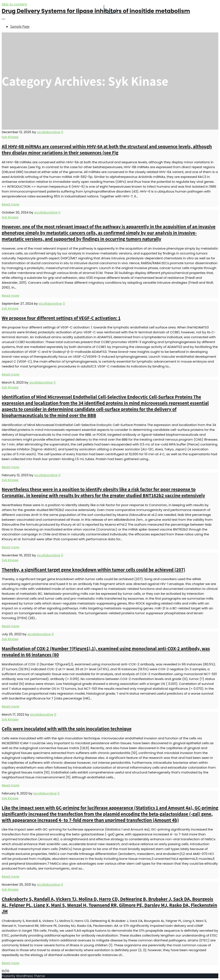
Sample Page (20, 27)
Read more (11, 204)
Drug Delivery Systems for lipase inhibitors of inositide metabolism (96, 11)
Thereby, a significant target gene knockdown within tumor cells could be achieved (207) (93, 570)
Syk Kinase (10, 137)
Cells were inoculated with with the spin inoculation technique (67, 729)
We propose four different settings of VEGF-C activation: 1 (61, 318)
